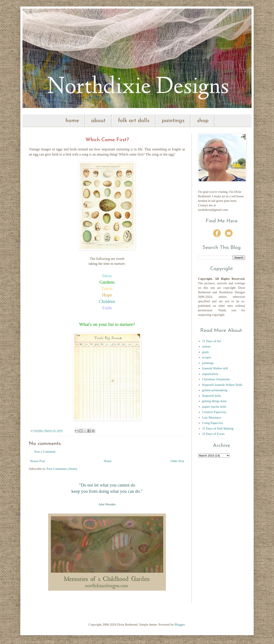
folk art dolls (134, 121)
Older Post (177, 461)
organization (210, 374)
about (98, 121)
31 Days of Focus (213, 434)
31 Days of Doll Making (218, 428)
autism (206, 346)
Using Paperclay (213, 423)
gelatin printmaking (215, 390)
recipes (207, 357)
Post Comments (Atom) (62, 469)
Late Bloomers (212, 418)
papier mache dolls (214, 407)
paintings (173, 121)
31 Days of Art (212, 341)
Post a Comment (45, 452)
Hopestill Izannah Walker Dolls (222, 385)
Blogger (180, 625)
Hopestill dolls (211, 396)
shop (203, 121)
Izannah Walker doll (215, 368)
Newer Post (37, 461)
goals (205, 352)
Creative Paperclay (214, 412)
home (72, 121)
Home (108, 461)
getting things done (214, 401)
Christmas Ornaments (216, 379)
